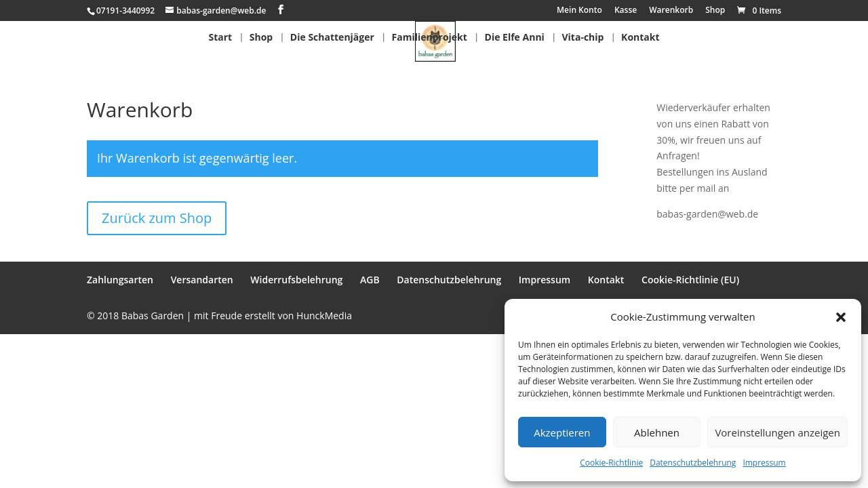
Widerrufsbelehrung (296, 280)
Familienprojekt (430, 38)
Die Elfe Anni (515, 38)
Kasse (626, 11)
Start (220, 38)
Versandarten (202, 280)
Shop (715, 11)
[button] (841, 317)
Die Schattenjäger (332, 38)
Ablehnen (657, 432)
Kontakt (640, 38)
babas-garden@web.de (707, 214)
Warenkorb (671, 11)
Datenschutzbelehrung (693, 463)
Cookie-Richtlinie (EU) (690, 280)
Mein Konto (579, 11)
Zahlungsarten (120, 280)
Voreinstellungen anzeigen (777, 432)
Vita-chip (583, 38)
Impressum (764, 463)
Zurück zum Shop (157, 218)
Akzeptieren (562, 432)
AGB (370, 280)
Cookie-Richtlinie (611, 463)
